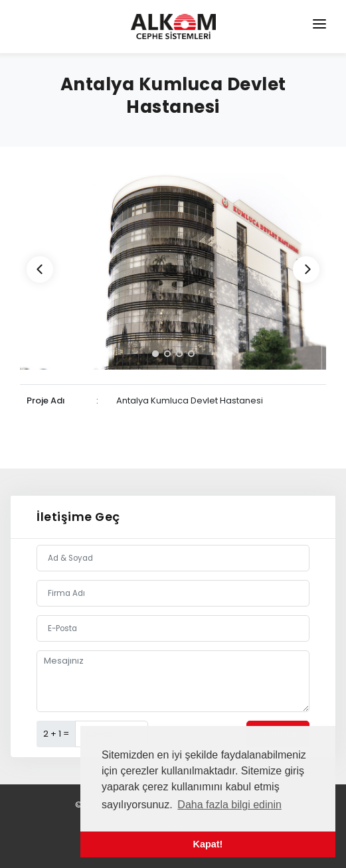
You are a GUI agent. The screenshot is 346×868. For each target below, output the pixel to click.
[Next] (306, 269)
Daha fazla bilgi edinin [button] (229, 805)
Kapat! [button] (208, 844)
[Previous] (40, 269)
